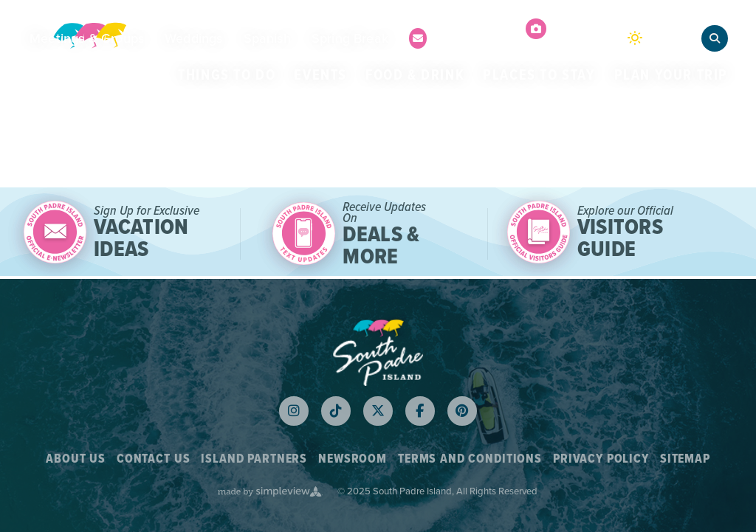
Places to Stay (539, 75)
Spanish (267, 38)
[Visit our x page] (378, 411)
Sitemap (685, 459)
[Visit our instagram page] (294, 411)
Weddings (193, 38)
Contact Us (154, 459)
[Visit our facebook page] (420, 411)
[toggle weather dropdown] (657, 39)
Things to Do (227, 75)
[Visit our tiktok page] (336, 411)
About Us (76, 459)
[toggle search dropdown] (715, 38)
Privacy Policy (601, 459)
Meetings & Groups (87, 38)
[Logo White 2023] (378, 352)
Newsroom (353, 459)
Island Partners (254, 459)
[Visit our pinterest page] (462, 411)
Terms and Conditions (470, 459)
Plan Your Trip (671, 75)
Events (320, 75)
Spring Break (350, 38)
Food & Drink (415, 75)
